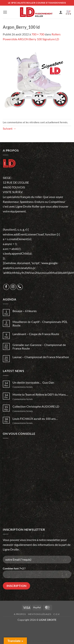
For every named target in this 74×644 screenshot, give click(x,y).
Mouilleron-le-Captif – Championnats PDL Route (40, 323)
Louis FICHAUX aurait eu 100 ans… (35, 419)
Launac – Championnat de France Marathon (41, 357)
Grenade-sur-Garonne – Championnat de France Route (39, 347)
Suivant (9, 128)
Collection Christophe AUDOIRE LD (36, 406)
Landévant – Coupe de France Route (36, 334)
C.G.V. (57, 614)
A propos (20, 614)
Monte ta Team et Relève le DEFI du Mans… (40, 394)
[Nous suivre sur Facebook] (6, 287)
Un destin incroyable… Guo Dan (33, 382)
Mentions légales (40, 614)
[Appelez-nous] (20, 287)
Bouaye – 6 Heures (25, 311)
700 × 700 (38, 34)
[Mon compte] (61, 12)
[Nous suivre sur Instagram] (13, 287)
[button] (5, 12)
